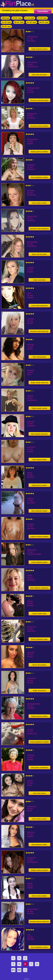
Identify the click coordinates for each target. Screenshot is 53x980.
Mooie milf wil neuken (39, 254)
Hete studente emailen (39, 844)
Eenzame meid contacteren (39, 229)
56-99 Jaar (6, 27)
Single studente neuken (39, 49)
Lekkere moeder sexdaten (39, 537)
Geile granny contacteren (39, 768)
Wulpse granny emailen (39, 716)
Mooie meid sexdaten (39, 896)
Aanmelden (43, 11)
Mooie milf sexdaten (39, 665)
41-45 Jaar (31, 22)
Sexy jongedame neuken (39, 177)
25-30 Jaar (42, 18)
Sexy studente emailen (39, 511)
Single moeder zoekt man (39, 383)
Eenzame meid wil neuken (39, 100)
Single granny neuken (39, 485)
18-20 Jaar (17, 18)
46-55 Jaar (44, 22)
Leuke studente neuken (39, 562)
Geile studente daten (39, 460)
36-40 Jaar (19, 22)
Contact (26, 979)
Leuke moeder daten (39, 614)
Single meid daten (39, 280)
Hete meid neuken (39, 793)
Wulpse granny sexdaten (39, 152)
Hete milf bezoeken (39, 357)
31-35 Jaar (6, 22)
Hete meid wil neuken (39, 75)
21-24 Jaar (30, 18)
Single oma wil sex (39, 691)
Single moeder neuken (39, 408)
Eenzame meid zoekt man (39, 331)
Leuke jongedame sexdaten (39, 742)
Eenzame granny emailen (39, 126)
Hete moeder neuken (39, 203)
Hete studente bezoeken (39, 434)
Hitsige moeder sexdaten (39, 870)
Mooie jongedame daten (39, 639)
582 (19, 970)
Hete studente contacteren (39, 588)
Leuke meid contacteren (39, 306)
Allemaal (5, 18)
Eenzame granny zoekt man (39, 921)
